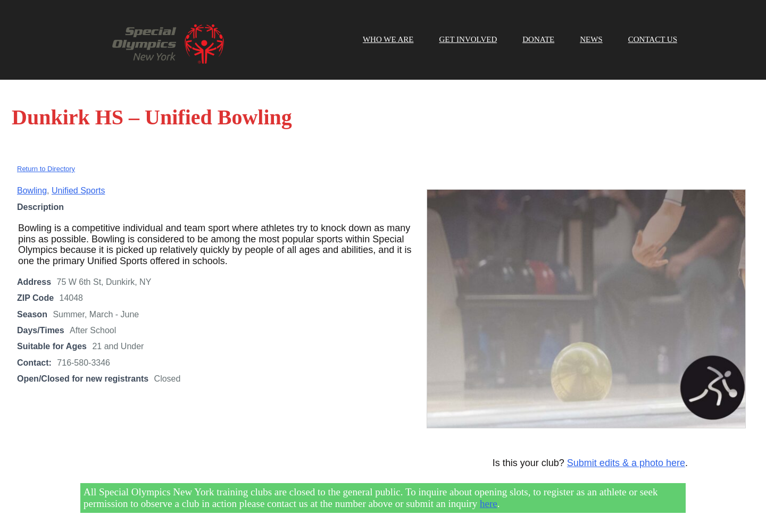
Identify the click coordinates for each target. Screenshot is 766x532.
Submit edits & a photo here (626, 463)
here (489, 504)
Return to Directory (46, 169)
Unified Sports (78, 191)
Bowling (32, 191)
